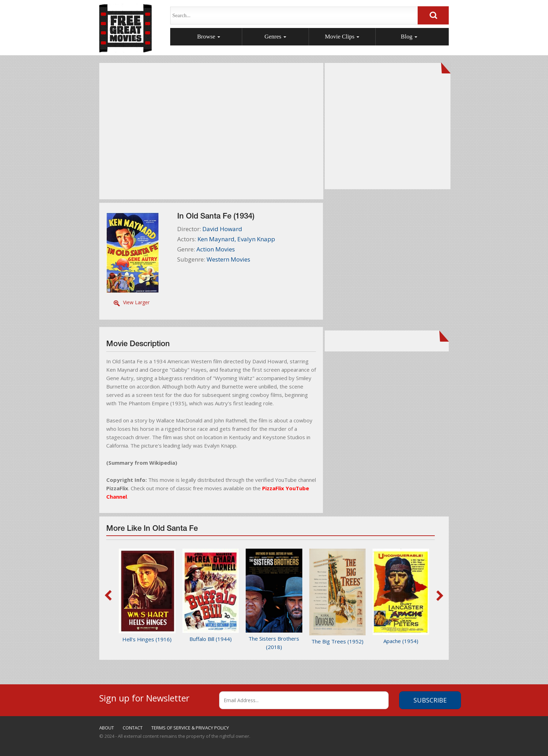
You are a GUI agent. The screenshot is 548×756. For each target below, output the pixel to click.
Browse (209, 37)
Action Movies (216, 249)
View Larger (136, 302)
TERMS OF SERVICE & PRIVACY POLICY (190, 728)
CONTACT (133, 728)
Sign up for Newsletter (144, 697)
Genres (275, 37)
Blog (409, 37)
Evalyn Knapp (256, 239)
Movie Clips (342, 37)
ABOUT (107, 728)
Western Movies (228, 259)
